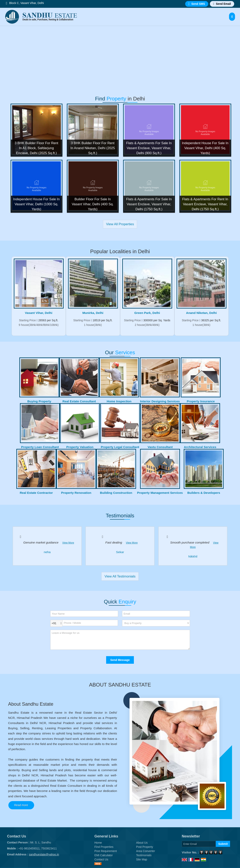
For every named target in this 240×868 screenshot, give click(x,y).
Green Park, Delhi (147, 313)
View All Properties (120, 224)
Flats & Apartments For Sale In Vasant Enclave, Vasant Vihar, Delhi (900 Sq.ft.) (149, 148)
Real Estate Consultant (79, 401)
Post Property (145, 847)
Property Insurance (201, 401)
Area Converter (146, 851)
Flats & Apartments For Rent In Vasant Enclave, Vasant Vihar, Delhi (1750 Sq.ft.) (205, 204)
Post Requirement (106, 851)
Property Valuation (80, 447)
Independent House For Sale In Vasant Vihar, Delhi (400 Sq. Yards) (205, 148)
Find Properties (104, 847)
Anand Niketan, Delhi (201, 313)
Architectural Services (200, 447)
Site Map (142, 859)
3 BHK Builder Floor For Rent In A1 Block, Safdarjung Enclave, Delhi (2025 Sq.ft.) (36, 148)
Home (98, 843)
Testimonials (144, 855)
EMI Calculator (104, 855)
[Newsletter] (199, 844)
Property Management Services (160, 493)
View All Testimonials (120, 576)
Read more (21, 805)
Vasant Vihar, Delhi (39, 313)
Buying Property (39, 401)
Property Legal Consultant (120, 447)
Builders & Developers (204, 493)
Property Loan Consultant (40, 447)
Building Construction (116, 493)
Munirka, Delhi (93, 313)
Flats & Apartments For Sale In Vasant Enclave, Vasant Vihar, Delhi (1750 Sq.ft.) (149, 204)
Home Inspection (119, 401)
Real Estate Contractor (36, 493)
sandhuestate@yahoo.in (44, 854)
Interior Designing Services (160, 401)
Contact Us (101, 859)
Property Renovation (76, 493)
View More (68, 543)
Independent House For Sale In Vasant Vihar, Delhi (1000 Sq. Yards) (36, 204)
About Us (142, 843)
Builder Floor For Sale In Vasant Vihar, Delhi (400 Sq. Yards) (93, 204)
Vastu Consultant (160, 447)
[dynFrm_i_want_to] (156, 623)
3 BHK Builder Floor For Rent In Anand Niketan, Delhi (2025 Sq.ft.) (93, 148)
